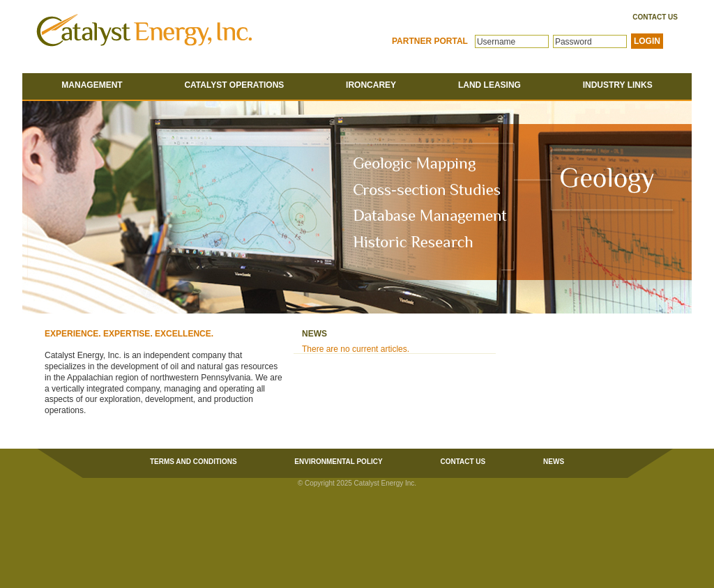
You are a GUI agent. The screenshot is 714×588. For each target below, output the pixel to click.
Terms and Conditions (193, 462)
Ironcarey (371, 85)
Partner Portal (430, 41)
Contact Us (655, 17)
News (554, 462)
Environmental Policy (338, 462)
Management (92, 85)
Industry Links (618, 85)
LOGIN (647, 41)
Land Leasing (489, 85)
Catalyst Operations (234, 85)
